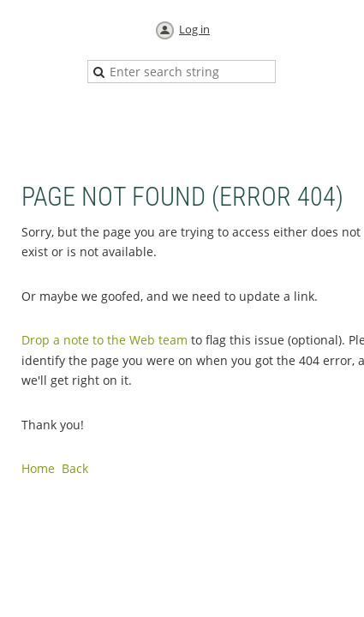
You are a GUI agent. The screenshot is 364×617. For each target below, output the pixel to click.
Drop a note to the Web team (104, 340)
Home (38, 468)
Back (75, 468)
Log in (194, 29)
